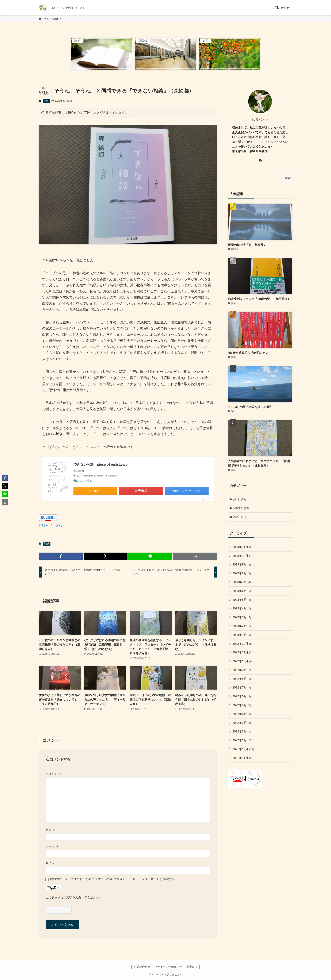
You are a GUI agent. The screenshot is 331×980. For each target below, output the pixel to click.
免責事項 (192, 967)
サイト (50, 863)
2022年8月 (242, 679)
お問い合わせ (142, 967)
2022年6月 (242, 696)
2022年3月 (242, 723)
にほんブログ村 (51, 525)
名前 (50, 830)
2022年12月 (242, 644)
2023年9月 (242, 564)
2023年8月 (242, 573)
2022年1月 (242, 740)
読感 (46, 101)
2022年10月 (242, 661)
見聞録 (241, 508)
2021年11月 (242, 758)
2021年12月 (243, 749)
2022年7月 (242, 687)
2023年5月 (242, 600)
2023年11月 (242, 547)
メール (52, 846)
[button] (61, 556)
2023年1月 (242, 635)
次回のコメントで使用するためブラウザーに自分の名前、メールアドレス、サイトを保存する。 (114, 879)
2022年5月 (242, 705)
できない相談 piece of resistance (100, 465)
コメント (53, 774)
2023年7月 (242, 582)
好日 (240, 499)
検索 (288, 178)
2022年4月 (242, 714)
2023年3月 (242, 617)
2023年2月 (242, 626)
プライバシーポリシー (168, 967)
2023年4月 (242, 608)
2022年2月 (242, 731)
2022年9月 (242, 670)
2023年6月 (242, 591)
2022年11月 (242, 652)
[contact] (260, 160)
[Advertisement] (260, 809)
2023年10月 (242, 556)
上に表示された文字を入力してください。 (74, 897)
